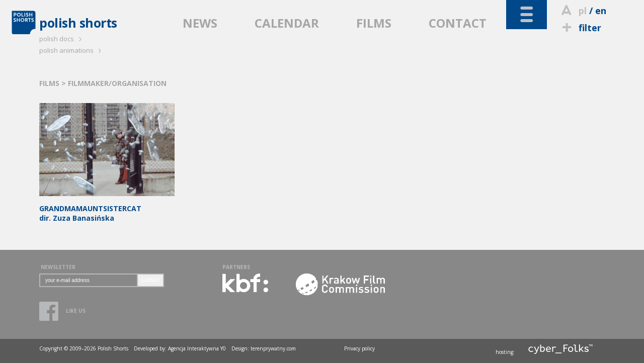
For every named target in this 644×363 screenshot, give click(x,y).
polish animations (72, 50)
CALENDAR (287, 23)
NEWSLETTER (58, 267)
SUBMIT (150, 280)
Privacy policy (359, 348)
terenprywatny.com (273, 348)
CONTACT (458, 23)
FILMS (374, 23)
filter (580, 28)
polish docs (62, 39)
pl (583, 11)
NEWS (200, 23)
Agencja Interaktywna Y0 (197, 348)
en (601, 11)
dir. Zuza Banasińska (107, 208)
